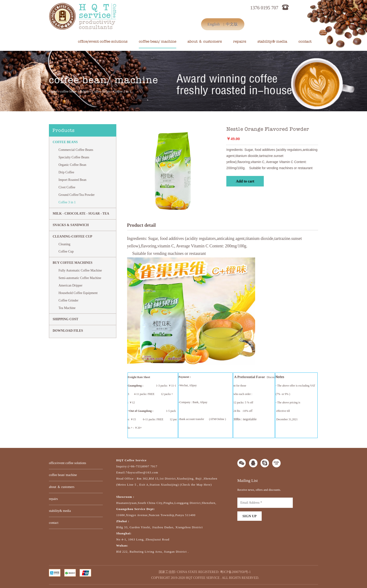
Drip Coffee (66, 172)
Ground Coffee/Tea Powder (77, 195)
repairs (240, 41)
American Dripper (70, 285)
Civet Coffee (67, 187)
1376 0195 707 (264, 8)
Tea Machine (67, 308)
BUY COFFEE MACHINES (73, 263)
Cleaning (64, 244)
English (214, 24)
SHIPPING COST (65, 319)
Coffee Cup (66, 251)
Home (53, 91)
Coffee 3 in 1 (67, 202)
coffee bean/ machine (158, 41)
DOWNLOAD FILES (68, 331)
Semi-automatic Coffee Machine (80, 278)
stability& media (272, 41)
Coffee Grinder (68, 300)
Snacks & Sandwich (71, 225)
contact (305, 41)
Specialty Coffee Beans (74, 157)
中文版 (232, 24)
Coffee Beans (101, 91)
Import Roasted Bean (72, 180)
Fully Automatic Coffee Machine (80, 270)
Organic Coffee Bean (72, 165)
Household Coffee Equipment (78, 293)
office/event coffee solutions (103, 41)
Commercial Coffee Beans (76, 150)
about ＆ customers (205, 41)
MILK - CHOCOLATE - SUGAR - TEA (81, 214)
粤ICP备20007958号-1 (235, 572)
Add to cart (245, 181)
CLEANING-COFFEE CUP (72, 236)
